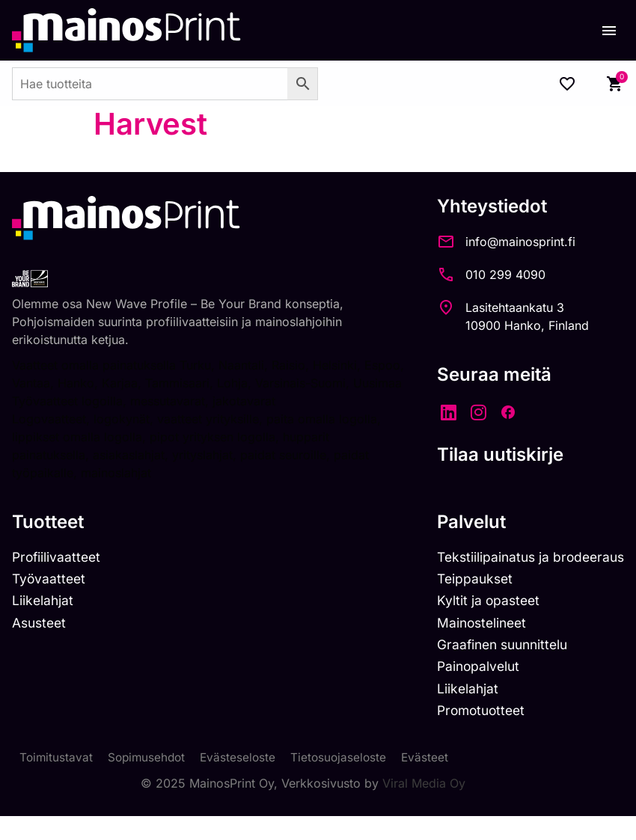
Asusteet (41, 643)
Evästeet (434, 782)
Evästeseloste (244, 782)
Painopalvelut (472, 689)
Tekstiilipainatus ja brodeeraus (526, 576)
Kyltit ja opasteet (481, 620)
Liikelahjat (43, 620)
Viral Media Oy (424, 807)
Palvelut (463, 540)
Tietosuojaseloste (346, 782)
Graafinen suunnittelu (498, 666)
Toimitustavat (57, 782)
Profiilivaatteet (58, 576)
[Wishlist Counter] (567, 84)
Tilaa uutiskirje (492, 454)
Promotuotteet (476, 733)
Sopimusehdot (150, 782)
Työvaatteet (50, 598)
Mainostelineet (476, 643)
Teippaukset (468, 598)
